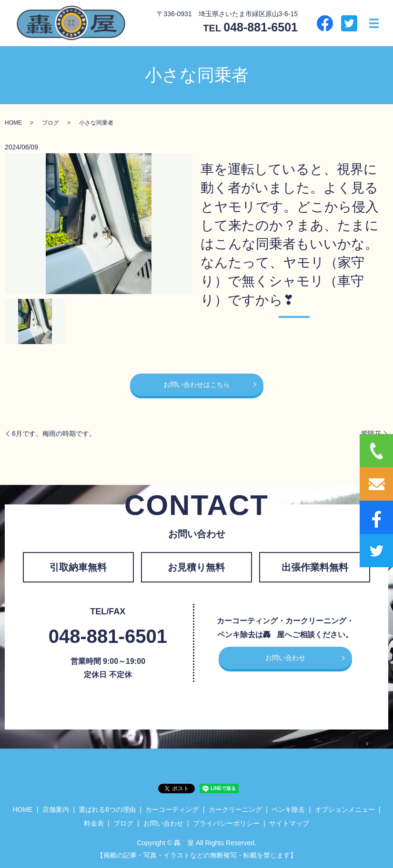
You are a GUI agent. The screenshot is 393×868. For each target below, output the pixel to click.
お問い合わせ (285, 658)
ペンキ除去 (288, 809)
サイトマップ (289, 823)
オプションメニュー (345, 809)
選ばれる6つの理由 (107, 809)
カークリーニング (235, 809)
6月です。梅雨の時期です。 (54, 434)
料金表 (94, 823)
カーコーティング (172, 809)
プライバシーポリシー (226, 823)
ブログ (50, 123)
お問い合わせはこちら (197, 385)
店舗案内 (56, 809)
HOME (13, 123)
